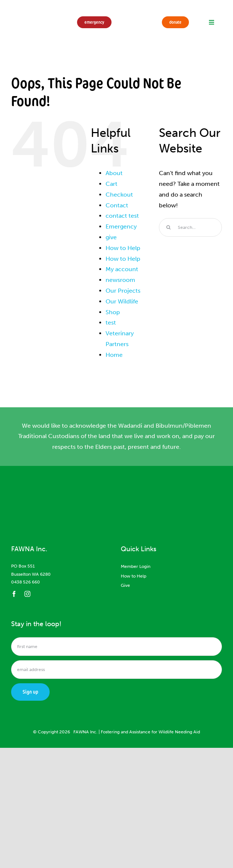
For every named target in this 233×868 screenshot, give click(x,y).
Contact (117, 205)
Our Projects (123, 291)
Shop (113, 312)
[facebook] (14, 594)
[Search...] (190, 227)
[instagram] (27, 594)
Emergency (121, 226)
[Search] (168, 227)
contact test (122, 216)
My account (122, 269)
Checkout (119, 195)
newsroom (120, 280)
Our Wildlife (122, 301)
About (114, 173)
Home (114, 355)
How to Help (123, 248)
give (111, 237)
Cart (111, 184)
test (111, 323)
